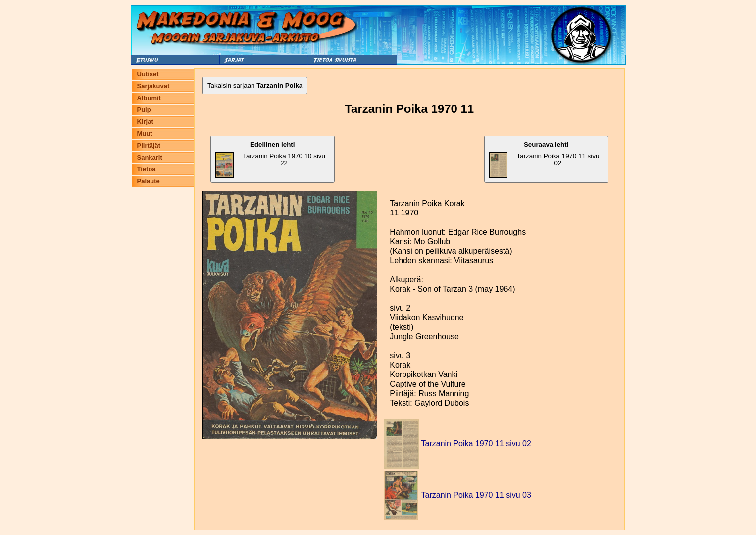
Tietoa (147, 169)
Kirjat (145, 122)
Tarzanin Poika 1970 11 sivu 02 (544, 159)
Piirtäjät (149, 145)
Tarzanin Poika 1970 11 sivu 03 (476, 495)
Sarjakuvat (153, 86)
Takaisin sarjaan (255, 85)
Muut (145, 134)
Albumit (149, 98)
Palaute (149, 181)
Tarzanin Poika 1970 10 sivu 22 (270, 159)
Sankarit (150, 157)
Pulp (144, 110)
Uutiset (148, 74)
